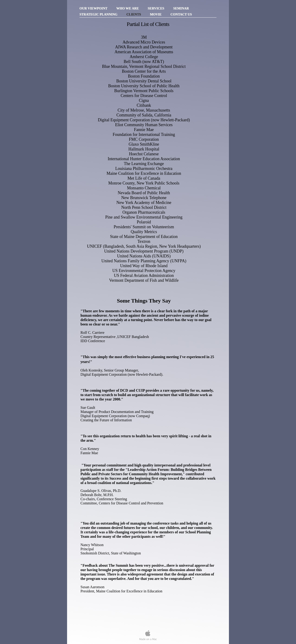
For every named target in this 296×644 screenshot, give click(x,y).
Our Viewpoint (94, 8)
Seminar (181, 8)
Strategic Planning (99, 14)
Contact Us (181, 14)
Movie (156, 14)
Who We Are (128, 8)
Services (156, 8)
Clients (134, 14)
